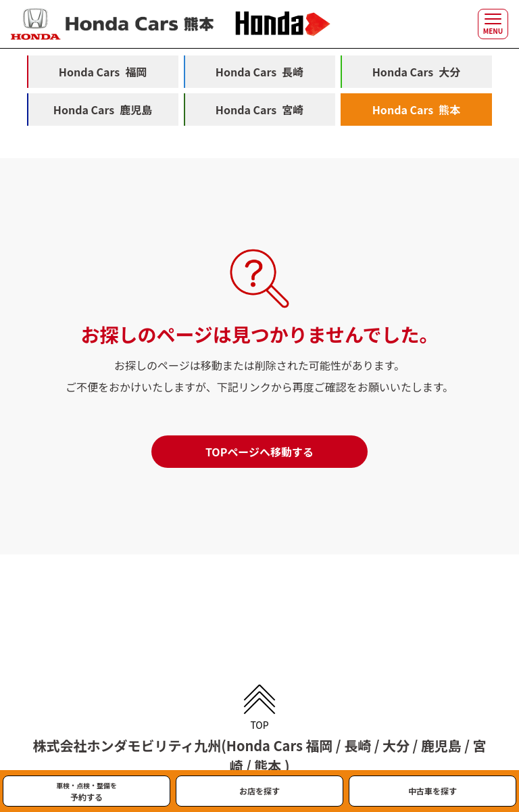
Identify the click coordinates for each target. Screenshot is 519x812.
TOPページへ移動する (259, 452)
